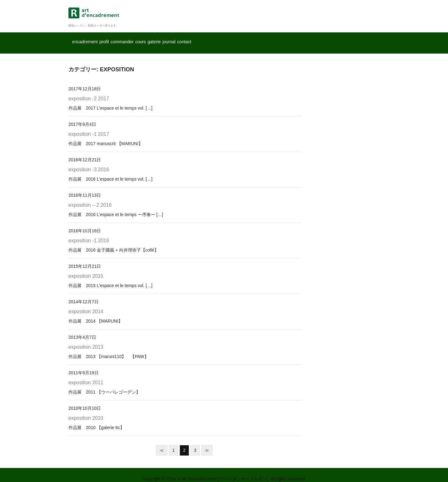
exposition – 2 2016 (90, 197)
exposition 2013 (86, 339)
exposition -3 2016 (89, 161)
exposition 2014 (86, 303)
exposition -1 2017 (89, 126)
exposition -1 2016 (89, 232)
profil (130, 39)
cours (201, 39)
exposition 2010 (86, 410)
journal (263, 39)
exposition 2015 (86, 268)
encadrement (93, 39)
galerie (231, 39)
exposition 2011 (86, 374)
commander (166, 39)
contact (295, 39)
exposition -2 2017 (89, 91)
